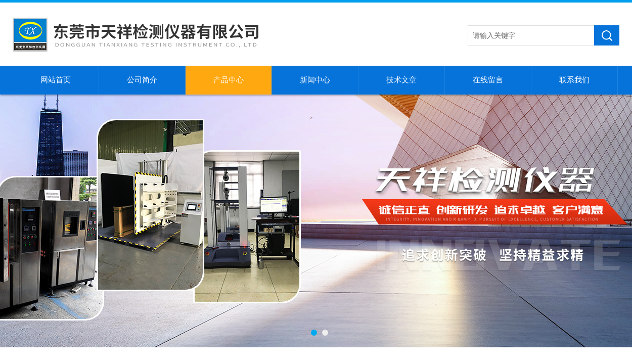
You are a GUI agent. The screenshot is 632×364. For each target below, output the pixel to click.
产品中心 (229, 80)
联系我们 (574, 80)
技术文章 (401, 80)
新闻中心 (315, 80)
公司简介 (142, 80)
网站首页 (56, 80)
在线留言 (488, 80)
